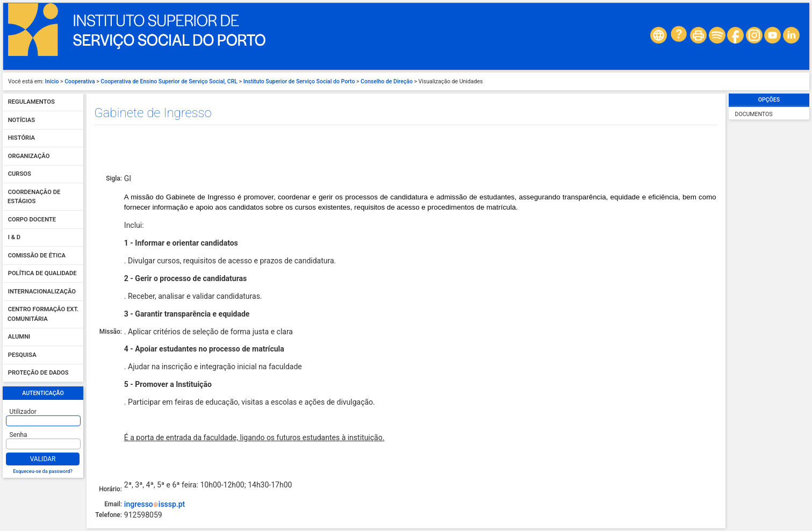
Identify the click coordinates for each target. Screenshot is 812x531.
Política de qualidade (42, 274)
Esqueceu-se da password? (43, 471)
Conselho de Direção (387, 81)
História (21, 138)
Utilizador (23, 412)
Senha (19, 435)
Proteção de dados (38, 373)
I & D (14, 238)
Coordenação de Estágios (34, 197)
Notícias (21, 120)
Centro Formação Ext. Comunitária (43, 315)
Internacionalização (42, 292)
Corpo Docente (32, 220)
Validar (43, 459)
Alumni (19, 337)
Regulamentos (31, 102)
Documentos (754, 114)
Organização (29, 156)
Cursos (20, 174)
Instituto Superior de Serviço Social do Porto (299, 81)
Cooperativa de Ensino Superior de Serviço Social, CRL (169, 81)
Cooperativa (80, 81)
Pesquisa (22, 355)
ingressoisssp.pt (155, 504)
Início (52, 81)
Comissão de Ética (37, 256)
